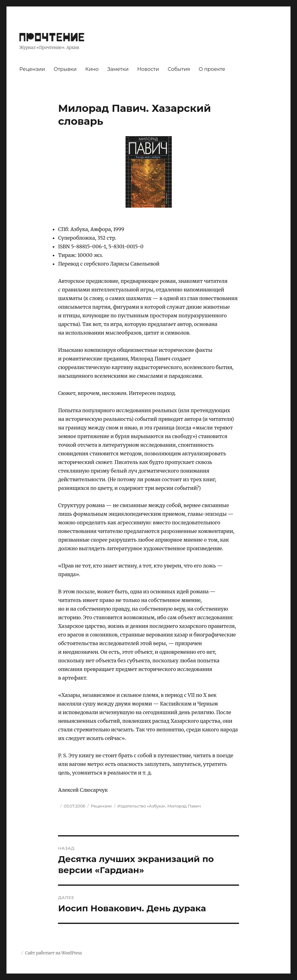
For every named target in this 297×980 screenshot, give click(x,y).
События (179, 69)
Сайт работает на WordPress (53, 953)
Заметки (118, 69)
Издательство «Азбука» (142, 806)
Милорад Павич (184, 806)
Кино (92, 69)
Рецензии (32, 69)
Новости (148, 69)
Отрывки (65, 69)
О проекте (212, 69)
